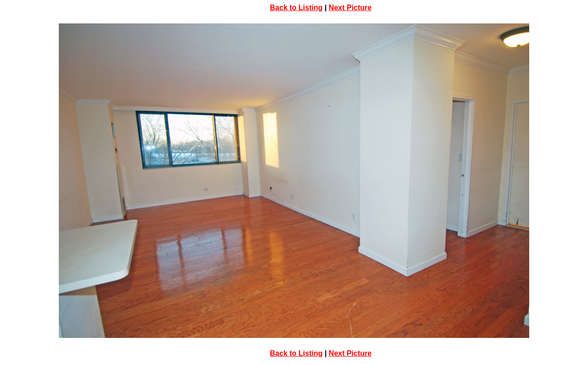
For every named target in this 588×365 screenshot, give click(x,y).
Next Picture (350, 8)
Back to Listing (297, 8)
